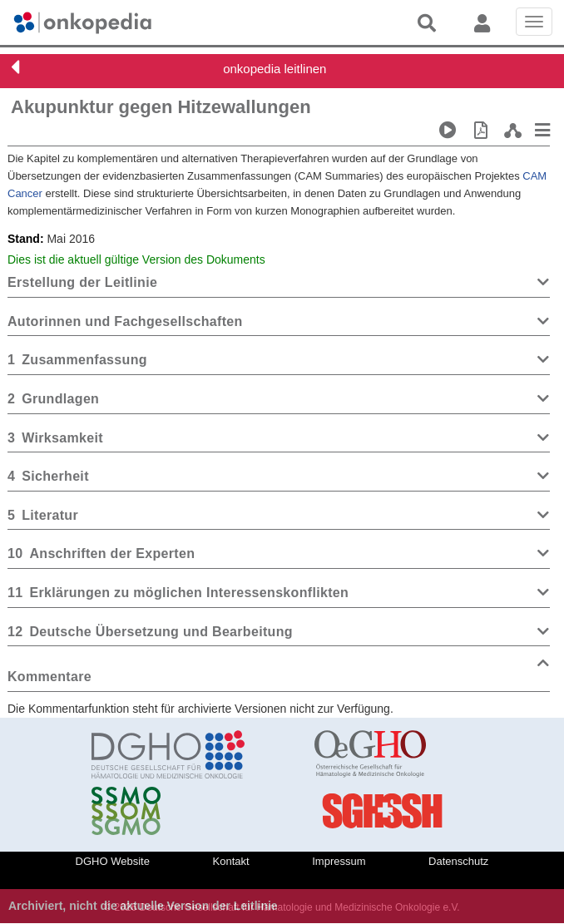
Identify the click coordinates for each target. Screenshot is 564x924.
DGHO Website (113, 861)
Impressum (339, 861)
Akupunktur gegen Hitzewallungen (161, 107)
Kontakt (231, 861)
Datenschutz (458, 861)
